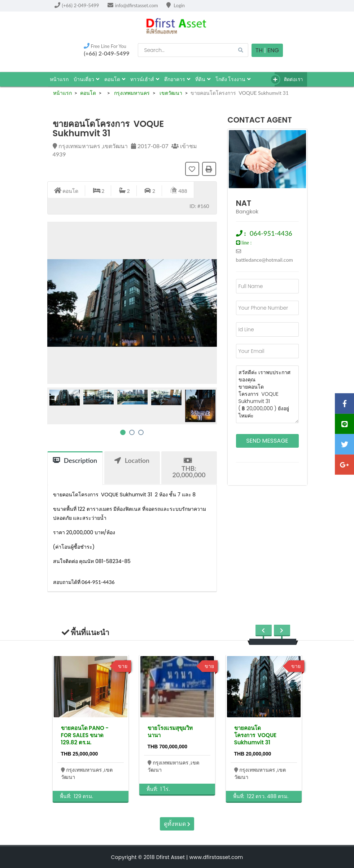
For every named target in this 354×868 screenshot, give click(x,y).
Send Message (267, 441)
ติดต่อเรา (289, 79)
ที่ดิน (203, 79)
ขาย (123, 666)
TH (259, 50)
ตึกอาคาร (177, 79)
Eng (273, 50)
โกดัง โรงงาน (233, 79)
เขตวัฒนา (170, 93)
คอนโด (115, 79)
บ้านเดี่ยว (86, 79)
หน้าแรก (59, 79)
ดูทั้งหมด (177, 824)
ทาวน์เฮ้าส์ (145, 79)
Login (176, 5)
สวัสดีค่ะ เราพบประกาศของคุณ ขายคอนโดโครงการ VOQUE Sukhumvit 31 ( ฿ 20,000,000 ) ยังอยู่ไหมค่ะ (267, 394)
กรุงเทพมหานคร (131, 93)
